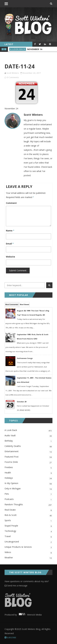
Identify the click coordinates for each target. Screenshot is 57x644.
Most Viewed (24, 304)
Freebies (28, 468)
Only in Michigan (28, 489)
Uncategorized (28, 542)
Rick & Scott (28, 515)
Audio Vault (28, 436)
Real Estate (28, 510)
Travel (28, 537)
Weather (28, 558)
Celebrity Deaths (28, 446)
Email (10, 244)
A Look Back (18, 49)
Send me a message (16, 586)
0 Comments (13, 77)
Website (10, 257)
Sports (28, 521)
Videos (28, 552)
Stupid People (28, 526)
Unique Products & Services (28, 547)
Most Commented (12, 304)
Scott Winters (13, 73)
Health (28, 473)
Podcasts (28, 499)
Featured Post (28, 457)
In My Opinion (28, 483)
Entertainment (28, 452)
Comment (11, 203)
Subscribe (10, 638)
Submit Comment (18, 270)
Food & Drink (28, 462)
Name (10, 231)
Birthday (28, 441)
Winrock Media (30, 615)
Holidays (28, 478)
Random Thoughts (28, 505)
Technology (28, 531)
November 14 (35, 49)
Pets (28, 494)
